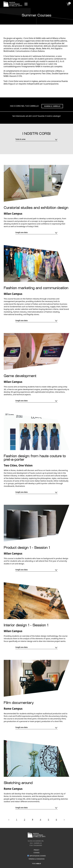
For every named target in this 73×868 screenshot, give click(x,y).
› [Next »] (64, 820)
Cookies (37, 853)
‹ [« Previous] (9, 820)
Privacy (36, 850)
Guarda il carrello (52, 106)
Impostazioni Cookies (36, 856)
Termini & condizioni (36, 859)
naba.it (38, 864)
